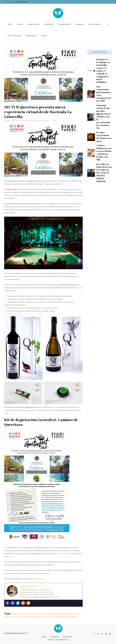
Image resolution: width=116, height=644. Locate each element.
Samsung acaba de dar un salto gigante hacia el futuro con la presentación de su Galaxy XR (103, 117)
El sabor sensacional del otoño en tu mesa (104, 137)
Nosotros (67, 637)
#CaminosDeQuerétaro (22, 614)
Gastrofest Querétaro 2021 (65, 617)
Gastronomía (26, 121)
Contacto (55, 637)
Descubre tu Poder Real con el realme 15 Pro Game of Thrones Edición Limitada (104, 173)
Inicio (44, 637)
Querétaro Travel (37, 579)
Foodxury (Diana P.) (42, 121)
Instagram (22, 2)
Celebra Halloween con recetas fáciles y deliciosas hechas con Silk (104, 153)
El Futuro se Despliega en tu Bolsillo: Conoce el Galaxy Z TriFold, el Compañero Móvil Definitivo (103, 71)
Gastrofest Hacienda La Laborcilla (36, 617)
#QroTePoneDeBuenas (60, 614)
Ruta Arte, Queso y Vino (64, 554)
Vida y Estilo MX (21, 633)
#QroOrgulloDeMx (41, 614)
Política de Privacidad (58, 640)
